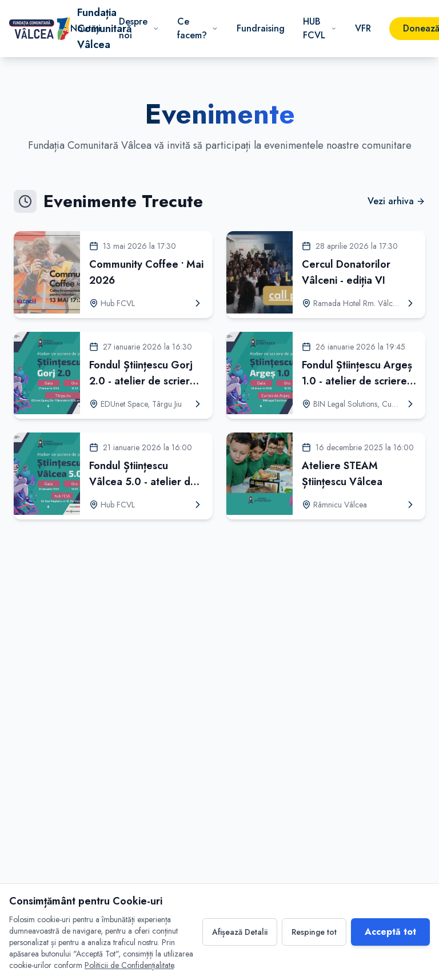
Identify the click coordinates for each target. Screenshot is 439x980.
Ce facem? (198, 28)
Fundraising (261, 28)
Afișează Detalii (240, 932)
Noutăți (85, 28)
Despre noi (139, 28)
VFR (363, 28)
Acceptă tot (390, 932)
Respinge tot (314, 932)
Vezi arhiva (396, 201)
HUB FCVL (320, 28)
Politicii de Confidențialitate (129, 965)
